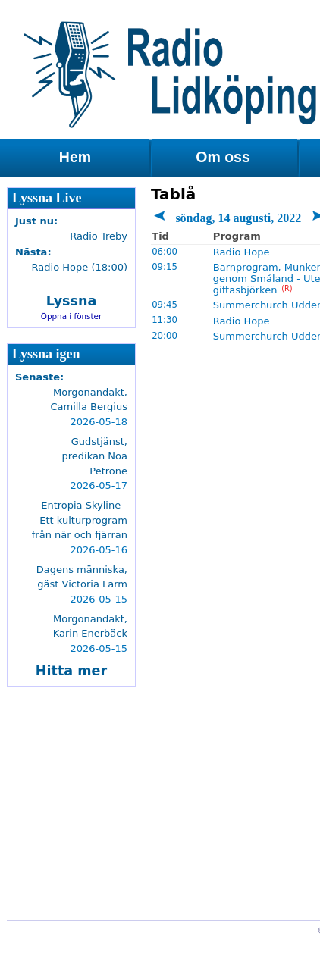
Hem (75, 157)
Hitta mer (71, 671)
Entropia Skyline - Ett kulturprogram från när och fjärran (80, 520)
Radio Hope (242, 252)
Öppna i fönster (72, 316)
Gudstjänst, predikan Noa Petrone (95, 456)
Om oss (223, 157)
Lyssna (72, 301)
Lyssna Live (47, 198)
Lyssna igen (46, 354)
